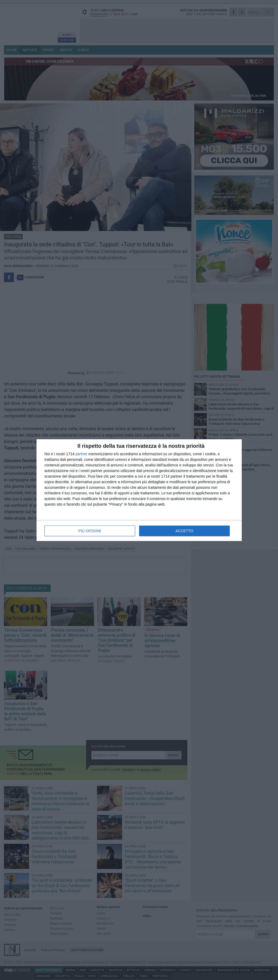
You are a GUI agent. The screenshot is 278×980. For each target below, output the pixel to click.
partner (81, 454)
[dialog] (139, 490)
